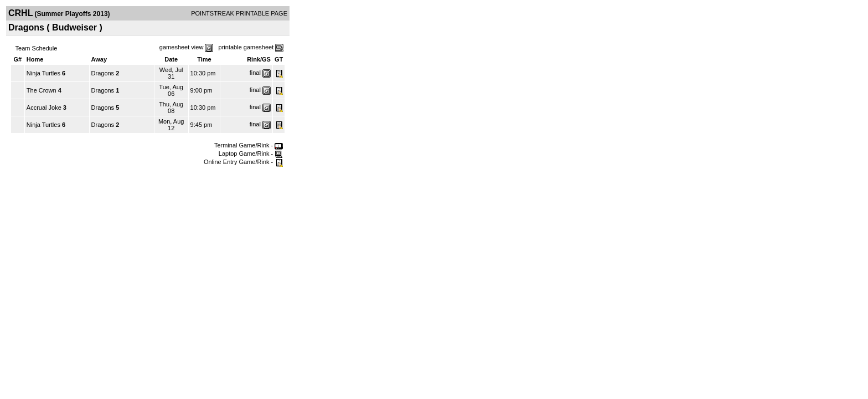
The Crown (42, 90)
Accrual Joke (44, 108)
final (255, 73)
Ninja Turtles (43, 73)
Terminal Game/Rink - (249, 145)
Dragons (103, 73)
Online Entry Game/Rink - (243, 162)
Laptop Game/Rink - (251, 154)
